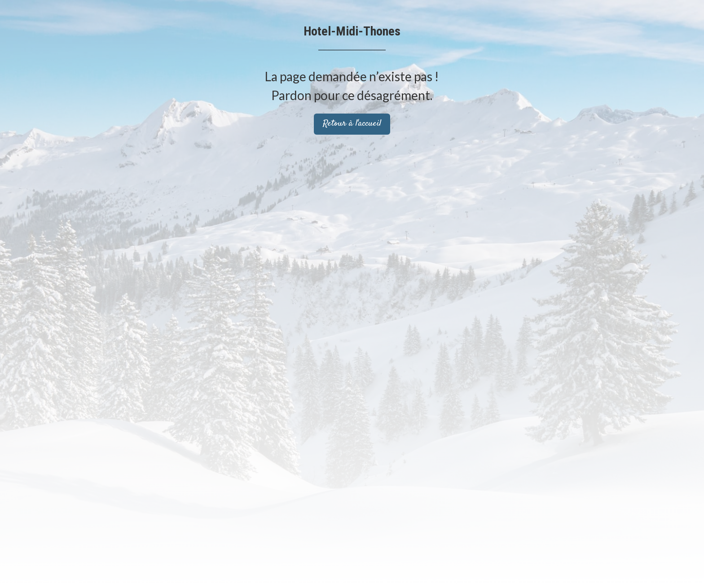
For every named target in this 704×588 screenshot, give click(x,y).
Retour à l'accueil (352, 124)
